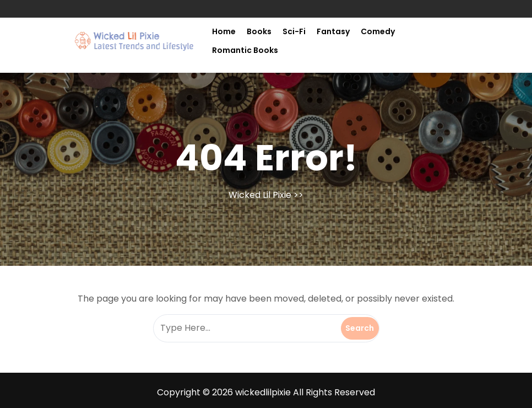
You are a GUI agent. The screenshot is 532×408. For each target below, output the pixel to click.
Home (224, 31)
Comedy (378, 31)
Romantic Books (245, 50)
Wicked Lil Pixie (260, 195)
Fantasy (333, 31)
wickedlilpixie (263, 392)
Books (259, 31)
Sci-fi (294, 31)
